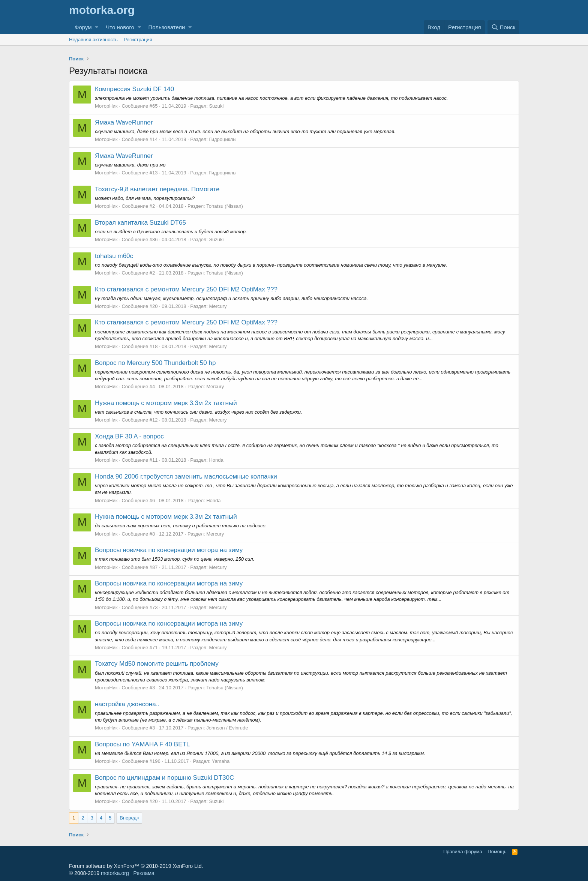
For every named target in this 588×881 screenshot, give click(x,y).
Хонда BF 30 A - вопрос (129, 436)
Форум (83, 27)
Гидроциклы (223, 139)
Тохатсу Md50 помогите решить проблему (157, 664)
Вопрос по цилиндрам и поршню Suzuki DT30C (164, 778)
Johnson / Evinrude (227, 728)
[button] (97, 27)
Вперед (128, 818)
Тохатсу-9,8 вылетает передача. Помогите (157, 189)
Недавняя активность (93, 40)
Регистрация (138, 40)
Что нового (120, 27)
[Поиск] (503, 27)
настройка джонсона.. (127, 704)
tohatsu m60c (114, 256)
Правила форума (463, 852)
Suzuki (216, 106)
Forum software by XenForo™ (136, 866)
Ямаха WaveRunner (124, 122)
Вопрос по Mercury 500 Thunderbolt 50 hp (155, 363)
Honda (216, 460)
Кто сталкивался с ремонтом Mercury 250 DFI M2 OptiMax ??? (186, 289)
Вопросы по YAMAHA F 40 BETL (142, 744)
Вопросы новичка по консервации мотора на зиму (169, 550)
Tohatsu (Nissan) (225, 206)
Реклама (144, 873)
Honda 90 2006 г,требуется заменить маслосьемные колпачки (186, 477)
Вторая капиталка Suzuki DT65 (140, 223)
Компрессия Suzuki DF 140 (134, 89)
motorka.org (115, 873)
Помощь (497, 852)
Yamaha (221, 761)
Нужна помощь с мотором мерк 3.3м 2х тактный (166, 403)
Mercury (218, 306)
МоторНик (106, 106)
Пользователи (167, 27)
